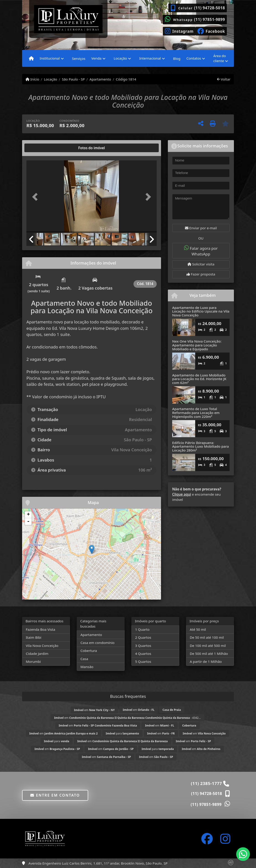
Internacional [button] (150, 58)
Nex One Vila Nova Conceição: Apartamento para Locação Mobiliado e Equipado (197, 345)
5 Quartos (143, 661)
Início (32, 79)
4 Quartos (143, 654)
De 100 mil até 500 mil (208, 646)
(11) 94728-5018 (210, 8)
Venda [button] (96, 58)
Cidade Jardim (37, 654)
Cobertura (89, 651)
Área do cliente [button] (219, 58)
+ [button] (28, 515)
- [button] (28, 522)
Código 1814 (126, 79)
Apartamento (100, 79)
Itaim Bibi (33, 637)
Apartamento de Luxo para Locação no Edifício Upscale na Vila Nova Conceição (201, 311)
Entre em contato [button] (55, 795)
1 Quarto (142, 629)
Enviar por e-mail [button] (201, 228)
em (94, 710)
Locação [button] (120, 58)
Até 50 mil (198, 629)
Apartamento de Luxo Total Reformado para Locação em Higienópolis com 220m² (196, 413)
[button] (36, 197)
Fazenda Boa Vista (40, 629)
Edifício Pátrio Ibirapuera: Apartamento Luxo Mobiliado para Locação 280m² (201, 446)
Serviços (79, 58)
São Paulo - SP (73, 79)
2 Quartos (143, 637)
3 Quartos (143, 646)
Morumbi (33, 661)
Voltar (224, 79)
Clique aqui (182, 494)
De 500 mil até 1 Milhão (209, 654)
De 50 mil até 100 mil (207, 637)
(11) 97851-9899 (210, 19)
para (122, 733)
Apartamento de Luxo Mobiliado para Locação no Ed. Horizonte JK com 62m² (199, 379)
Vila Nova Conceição (42, 646)
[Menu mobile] (31, 58)
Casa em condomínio (97, 643)
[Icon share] (179, 31)
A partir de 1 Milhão (206, 661)
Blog (177, 58)
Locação (51, 79)
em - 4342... (128, 718)
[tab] (41, 148)
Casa (84, 659)
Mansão (87, 667)
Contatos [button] (194, 58)
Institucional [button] (50, 58)
